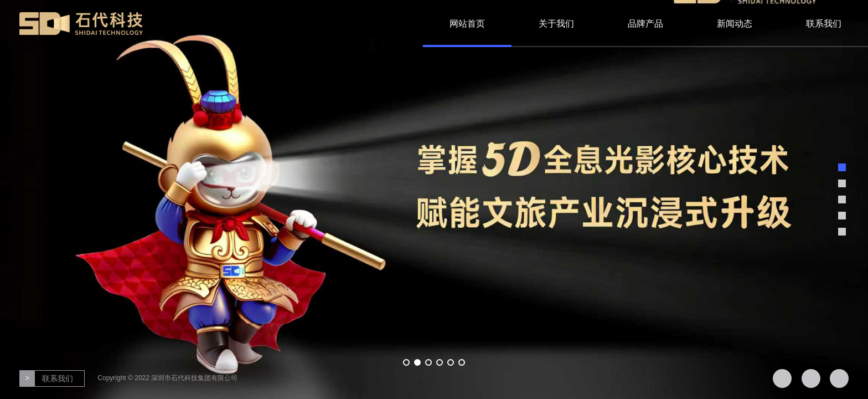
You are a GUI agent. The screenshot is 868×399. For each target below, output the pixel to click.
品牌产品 (645, 24)
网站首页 (467, 24)
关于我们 (556, 24)
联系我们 (824, 24)
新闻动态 (735, 24)
